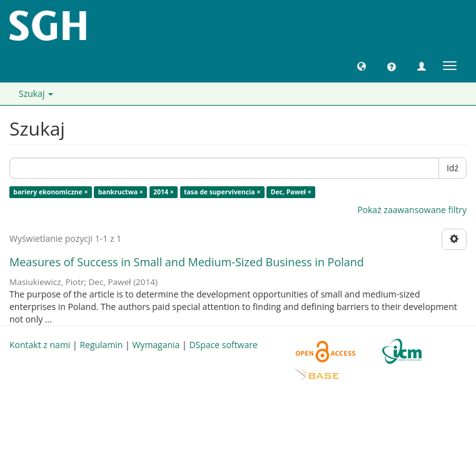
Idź (453, 168)
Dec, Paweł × (291, 192)
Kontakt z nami (40, 345)
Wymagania (156, 345)
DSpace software (223, 345)
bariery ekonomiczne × (50, 192)
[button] (362, 66)
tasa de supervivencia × (222, 192)
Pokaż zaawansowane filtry (412, 210)
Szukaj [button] (36, 93)
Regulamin (101, 345)
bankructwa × (121, 192)
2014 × (164, 192)
